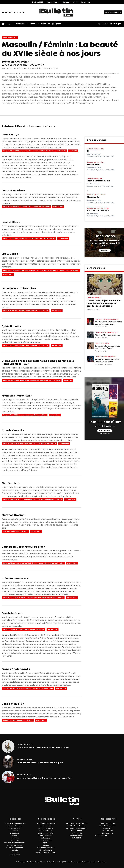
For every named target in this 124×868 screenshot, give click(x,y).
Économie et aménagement (15, 824)
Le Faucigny (46, 838)
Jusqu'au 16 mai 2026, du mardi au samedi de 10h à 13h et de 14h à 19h (29, 444)
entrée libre (58, 207)
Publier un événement (15, 848)
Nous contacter (108, 833)
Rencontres (15, 840)
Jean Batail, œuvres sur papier (23, 547)
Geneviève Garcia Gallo (18, 289)
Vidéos (76, 2)
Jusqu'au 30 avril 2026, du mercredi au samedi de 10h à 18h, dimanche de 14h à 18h (34, 151)
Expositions (15, 833)
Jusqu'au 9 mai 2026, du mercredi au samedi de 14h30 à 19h (26, 311)
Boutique (115, 24)
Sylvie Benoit (11, 326)
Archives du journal (15, 845)
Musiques (15, 838)
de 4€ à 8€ (68, 380)
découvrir (105, 250)
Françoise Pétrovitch (16, 396)
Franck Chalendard (15, 669)
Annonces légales (112, 12)
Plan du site (102, 862)
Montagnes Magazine (46, 848)
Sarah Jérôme (11, 613)
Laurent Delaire (13, 191)
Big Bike (46, 843)
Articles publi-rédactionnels (15, 843)
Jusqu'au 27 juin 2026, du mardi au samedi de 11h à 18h (24, 630)
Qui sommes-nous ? (89, 862)
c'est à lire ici (105, 431)
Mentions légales (74, 862)
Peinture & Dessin (10, 38)
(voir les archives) (105, 434)
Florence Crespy (13, 515)
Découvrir (46, 24)
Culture (33, 24)
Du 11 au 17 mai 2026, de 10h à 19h (15, 531)
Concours (67, 2)
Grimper (46, 845)
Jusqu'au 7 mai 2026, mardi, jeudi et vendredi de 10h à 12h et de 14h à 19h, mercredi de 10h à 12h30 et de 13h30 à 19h (40, 271)
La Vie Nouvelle (46, 826)
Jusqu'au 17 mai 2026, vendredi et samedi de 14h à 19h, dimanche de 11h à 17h (32, 500)
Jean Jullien (10, 222)
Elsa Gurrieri (10, 483)
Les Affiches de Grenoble (46, 824)
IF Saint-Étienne (46, 840)
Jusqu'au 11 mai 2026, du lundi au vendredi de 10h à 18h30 (25, 415)
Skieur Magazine (46, 850)
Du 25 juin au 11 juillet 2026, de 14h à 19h (18, 720)
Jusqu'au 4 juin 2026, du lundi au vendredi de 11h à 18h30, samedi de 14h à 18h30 (33, 598)
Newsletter (85, 2)
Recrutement (15, 855)
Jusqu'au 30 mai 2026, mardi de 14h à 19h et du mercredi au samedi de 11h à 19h (33, 563)
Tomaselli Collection (16, 62)
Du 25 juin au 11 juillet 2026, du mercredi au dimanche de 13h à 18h (28, 688)
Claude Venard (12, 431)
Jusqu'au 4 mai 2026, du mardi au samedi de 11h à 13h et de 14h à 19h (29, 239)
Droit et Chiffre (38, 2)
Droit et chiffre (15, 828)
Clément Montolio (14, 579)
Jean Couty (10, 135)
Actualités (21, 24)
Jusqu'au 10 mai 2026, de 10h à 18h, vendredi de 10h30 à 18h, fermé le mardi (32, 380)
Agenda (57, 24)
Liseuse (103, 24)
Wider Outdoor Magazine (46, 852)
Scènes (15, 836)
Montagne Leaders (46, 833)
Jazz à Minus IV (12, 704)
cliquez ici (82, 826)
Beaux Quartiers (46, 831)
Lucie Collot (10, 254)
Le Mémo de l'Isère (46, 828)
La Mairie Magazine (46, 836)
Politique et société (15, 826)
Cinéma (15, 831)
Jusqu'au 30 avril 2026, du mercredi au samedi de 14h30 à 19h (26, 207)
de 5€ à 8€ (73, 151)
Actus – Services (54, 2)
